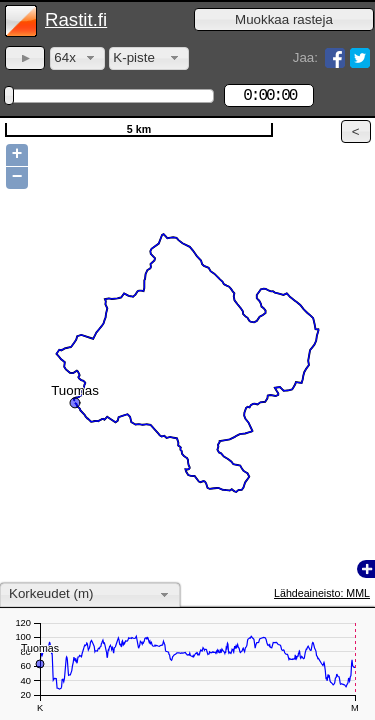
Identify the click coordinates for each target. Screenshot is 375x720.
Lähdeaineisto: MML (322, 593)
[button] (284, 19)
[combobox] (77, 58)
